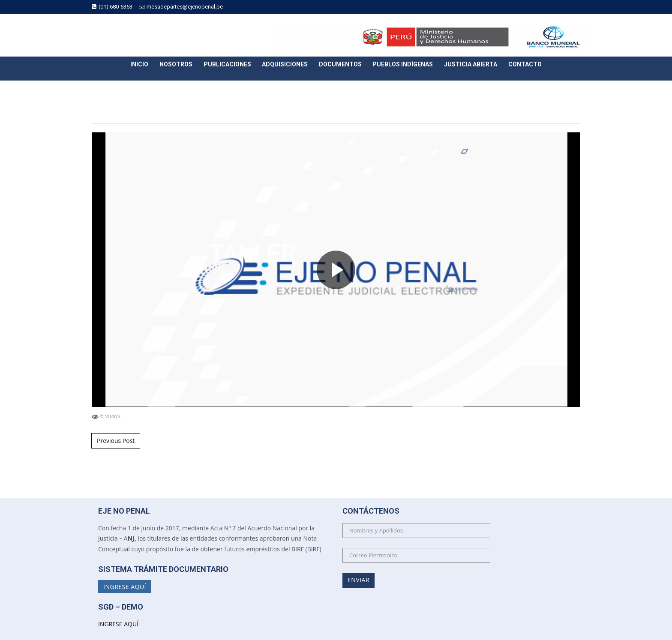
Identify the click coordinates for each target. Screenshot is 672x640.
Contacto (525, 64)
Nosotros (176, 64)
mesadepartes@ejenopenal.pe (181, 7)
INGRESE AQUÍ (118, 624)
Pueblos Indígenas (403, 64)
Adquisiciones (285, 64)
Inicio (139, 64)
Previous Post (116, 441)
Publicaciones (227, 64)
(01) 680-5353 (112, 7)
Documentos (340, 64)
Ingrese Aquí (125, 586)
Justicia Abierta (471, 64)
